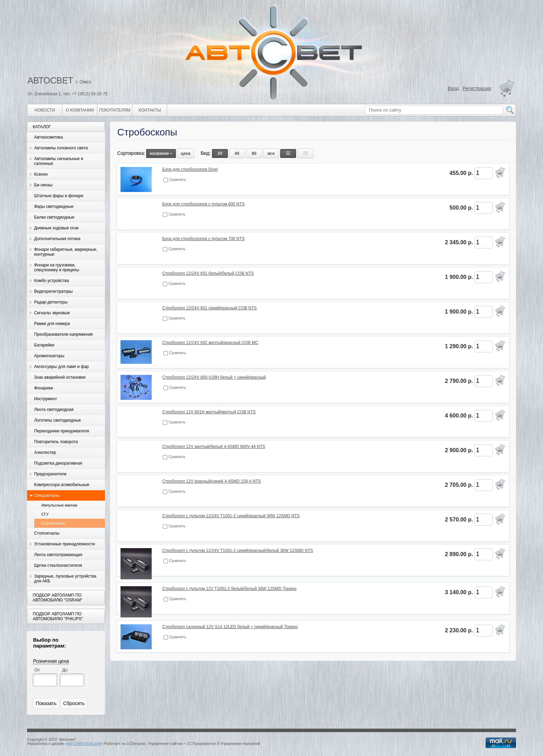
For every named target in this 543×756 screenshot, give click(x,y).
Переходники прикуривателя (61, 431)
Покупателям (115, 110)
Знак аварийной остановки (60, 377)
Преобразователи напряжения (63, 334)
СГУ (45, 514)
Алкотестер (45, 452)
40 (237, 153)
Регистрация (477, 88)
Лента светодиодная (54, 410)
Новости (45, 110)
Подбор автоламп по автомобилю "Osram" (57, 598)
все (271, 153)
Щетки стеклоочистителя (58, 565)
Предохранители (50, 474)
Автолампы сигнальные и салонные (59, 161)
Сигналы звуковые (52, 313)
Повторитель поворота (56, 442)
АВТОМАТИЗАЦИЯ (84, 744)
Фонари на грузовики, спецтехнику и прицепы (56, 267)
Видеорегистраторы (53, 291)
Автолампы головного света (61, 148)
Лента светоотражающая (58, 555)
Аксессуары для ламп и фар (61, 367)
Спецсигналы (47, 495)
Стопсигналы (47, 533)
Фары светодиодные (54, 206)
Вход (453, 88)
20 (220, 153)
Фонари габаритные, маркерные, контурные (66, 252)
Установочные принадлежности (64, 544)
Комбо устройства (51, 281)
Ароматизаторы (49, 356)
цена (186, 153)
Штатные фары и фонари (59, 196)
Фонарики (43, 388)
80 (254, 153)
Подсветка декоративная (58, 463)
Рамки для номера (52, 324)
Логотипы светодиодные (57, 420)
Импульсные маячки (59, 505)
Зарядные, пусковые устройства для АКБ (65, 579)
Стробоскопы (53, 523)
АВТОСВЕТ (50, 80)
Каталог (42, 127)
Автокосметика (48, 137)
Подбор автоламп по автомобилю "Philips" (58, 616)
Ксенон (41, 174)
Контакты (150, 110)
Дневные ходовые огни (56, 228)
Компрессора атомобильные (61, 485)
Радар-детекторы (51, 302)
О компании (80, 110)
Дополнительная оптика (57, 239)
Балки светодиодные (54, 217)
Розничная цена (51, 661)
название (161, 153)
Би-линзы (43, 185)
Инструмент (45, 399)
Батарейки (44, 345)
